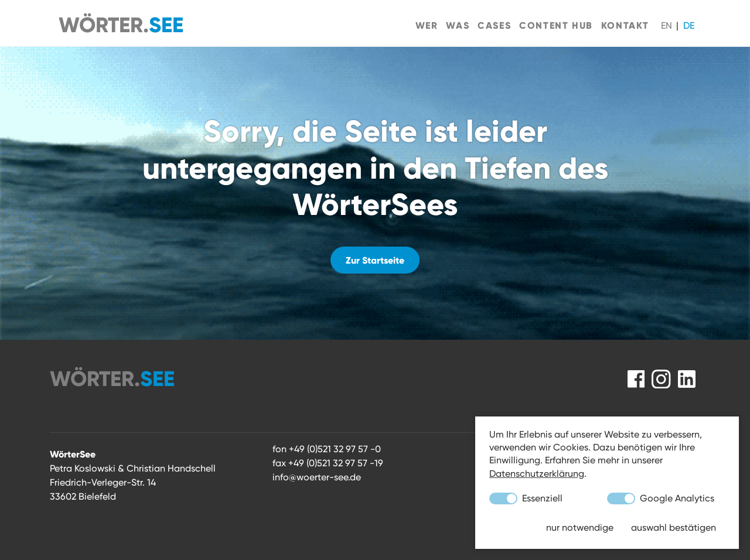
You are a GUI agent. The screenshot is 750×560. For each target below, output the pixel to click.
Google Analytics (661, 498)
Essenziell (526, 498)
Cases (494, 25)
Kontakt (625, 25)
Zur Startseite (375, 260)
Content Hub (556, 25)
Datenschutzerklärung (537, 474)
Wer (427, 25)
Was (458, 25)
